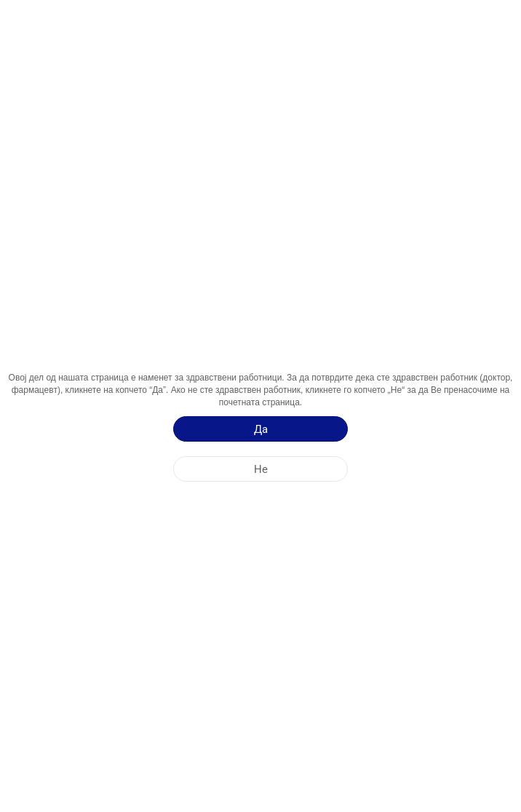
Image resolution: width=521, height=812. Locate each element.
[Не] (260, 469)
